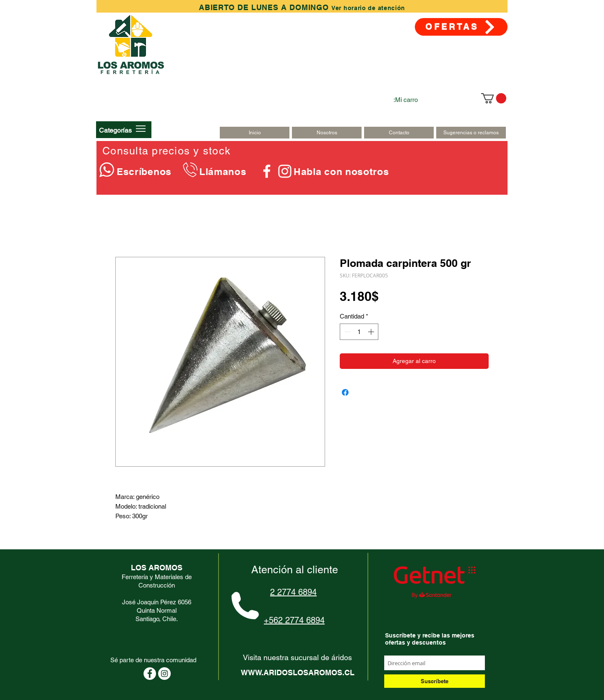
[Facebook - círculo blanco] (150, 674)
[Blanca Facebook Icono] (267, 171)
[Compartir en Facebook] (345, 392)
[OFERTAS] (461, 27)
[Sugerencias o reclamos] (471, 133)
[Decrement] (347, 332)
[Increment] (372, 332)
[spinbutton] (359, 332)
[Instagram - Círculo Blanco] (164, 674)
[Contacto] (399, 133)
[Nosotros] (327, 133)
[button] (115, 130)
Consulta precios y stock (167, 151)
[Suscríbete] (435, 681)
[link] (494, 98)
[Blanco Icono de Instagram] (285, 171)
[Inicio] (255, 133)
